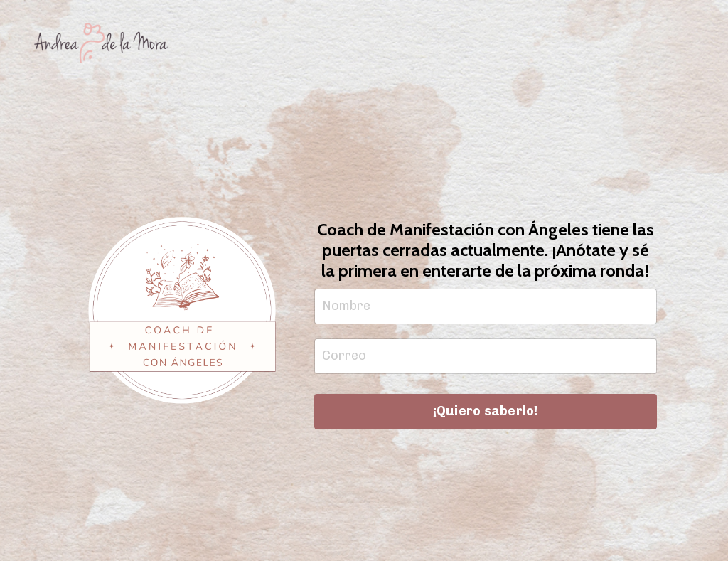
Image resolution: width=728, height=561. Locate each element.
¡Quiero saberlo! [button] (486, 411)
